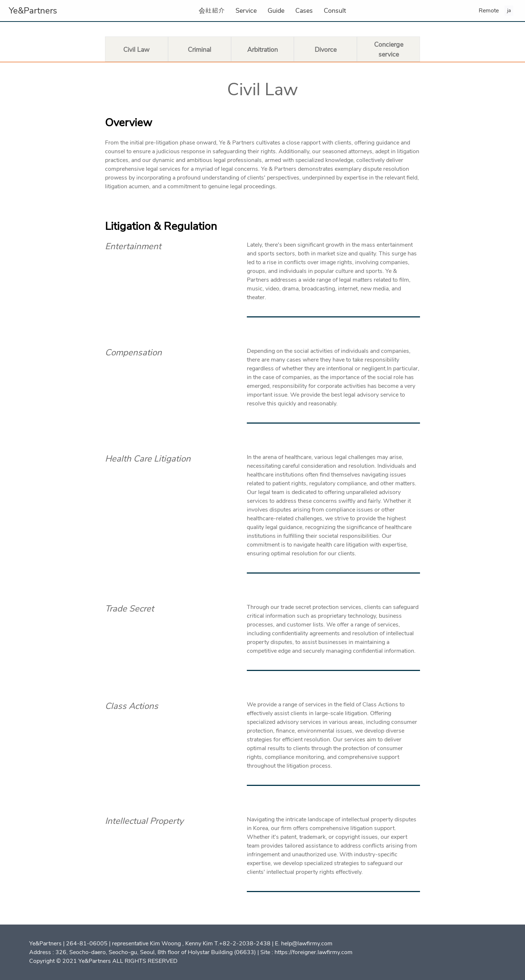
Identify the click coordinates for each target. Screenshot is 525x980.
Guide (276, 11)
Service (246, 11)
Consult (335, 11)
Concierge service (389, 49)
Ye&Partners (33, 11)
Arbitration (262, 50)
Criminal (199, 50)
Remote (489, 11)
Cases (304, 11)
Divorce (326, 50)
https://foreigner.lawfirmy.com (314, 952)
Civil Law (136, 50)
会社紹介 (212, 11)
